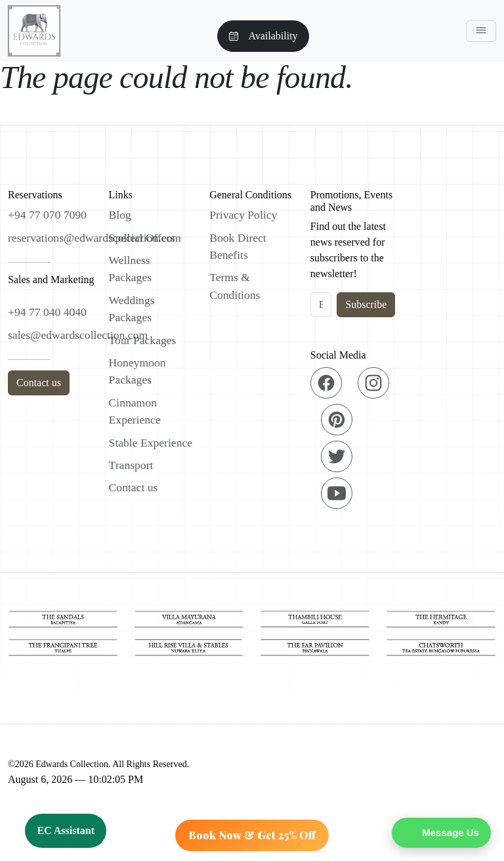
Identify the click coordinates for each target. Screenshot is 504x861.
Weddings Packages (132, 309)
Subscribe (366, 304)
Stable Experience (151, 443)
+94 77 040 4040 (47, 312)
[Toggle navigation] (481, 31)
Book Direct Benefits (238, 246)
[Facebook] (326, 383)
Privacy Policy (243, 215)
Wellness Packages (130, 269)
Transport (131, 465)
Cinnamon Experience (135, 411)
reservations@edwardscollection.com (94, 238)
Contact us (39, 383)
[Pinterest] (337, 420)
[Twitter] (337, 456)
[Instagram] (373, 383)
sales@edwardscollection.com (78, 335)
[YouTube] (337, 493)
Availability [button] (263, 36)
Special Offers (142, 238)
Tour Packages (143, 340)
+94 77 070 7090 (47, 215)
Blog (120, 215)
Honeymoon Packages (137, 371)
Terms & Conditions (235, 286)
